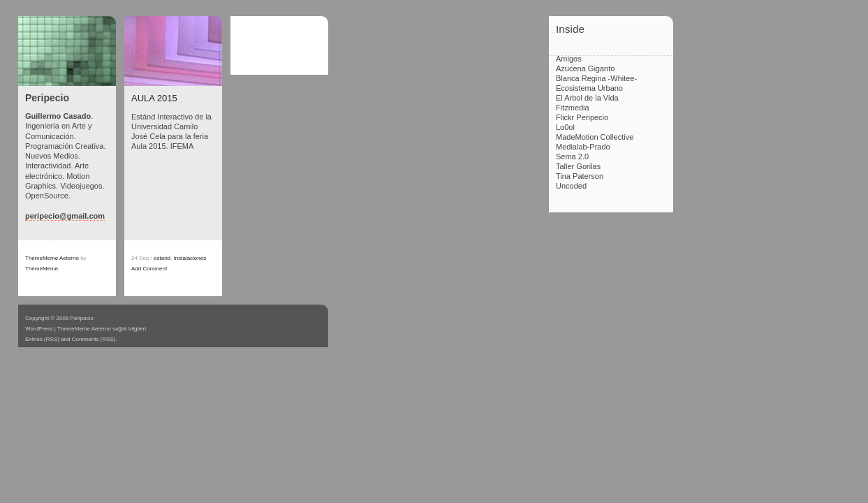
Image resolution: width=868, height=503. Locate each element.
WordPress (39, 329)
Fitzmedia (573, 108)
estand (162, 258)
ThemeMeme (42, 269)
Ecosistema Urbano (589, 88)
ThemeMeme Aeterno (52, 258)
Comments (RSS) (94, 339)
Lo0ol (565, 127)
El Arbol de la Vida (587, 98)
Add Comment (149, 269)
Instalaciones (190, 258)
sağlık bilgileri (129, 329)
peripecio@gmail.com (65, 216)
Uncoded (571, 186)
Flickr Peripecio (582, 117)
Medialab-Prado (583, 147)
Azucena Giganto (585, 68)
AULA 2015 (154, 98)
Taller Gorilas (578, 166)
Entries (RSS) (42, 339)
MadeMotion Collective (595, 137)
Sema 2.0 (572, 156)
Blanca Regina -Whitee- (596, 78)
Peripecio (47, 98)
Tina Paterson (580, 176)
